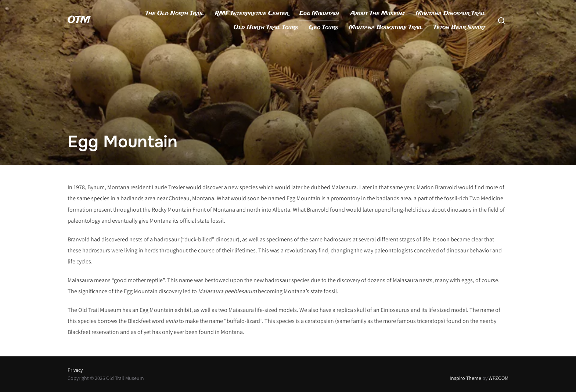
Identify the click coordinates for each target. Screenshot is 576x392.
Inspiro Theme (465, 378)
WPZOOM (498, 378)
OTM (79, 20)
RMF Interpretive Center (252, 13)
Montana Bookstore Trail (386, 27)
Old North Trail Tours (266, 27)
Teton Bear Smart (459, 27)
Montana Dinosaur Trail (451, 13)
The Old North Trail (175, 13)
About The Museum (377, 13)
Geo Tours (323, 27)
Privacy (75, 370)
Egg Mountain (319, 13)
